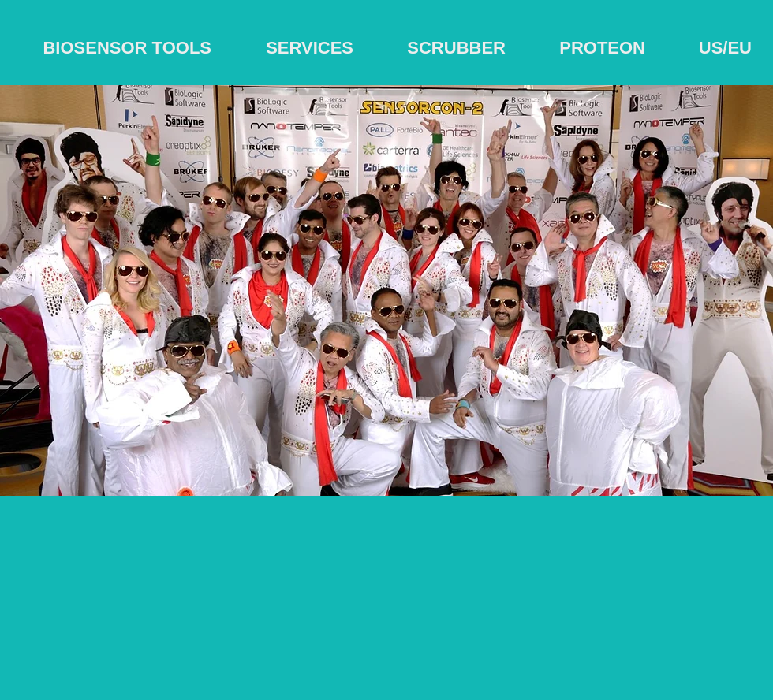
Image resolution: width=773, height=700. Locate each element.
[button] (386, 290)
